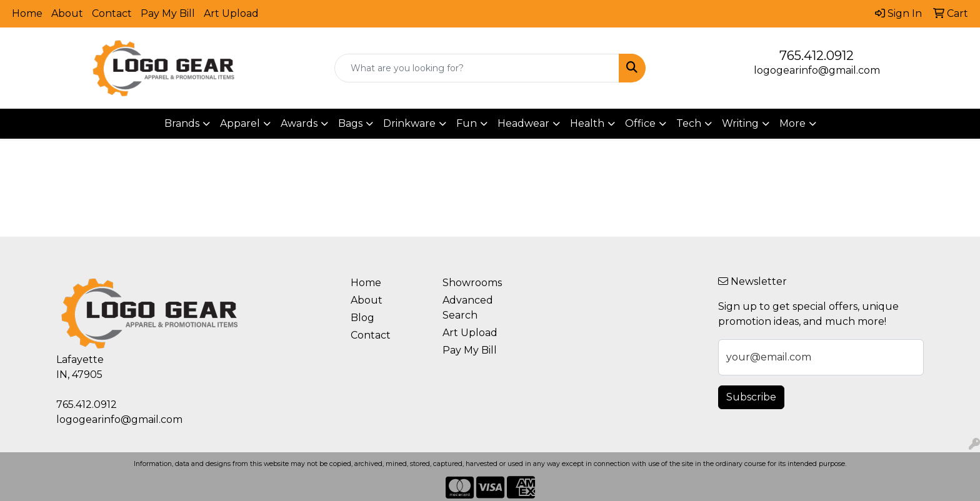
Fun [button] (467, 123)
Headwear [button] (523, 123)
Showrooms (472, 283)
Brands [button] (182, 123)
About (67, 13)
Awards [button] (299, 123)
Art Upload (231, 13)
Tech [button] (689, 123)
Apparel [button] (240, 123)
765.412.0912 (817, 56)
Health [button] (587, 123)
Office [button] (640, 123)
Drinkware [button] (409, 123)
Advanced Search (468, 308)
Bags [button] (350, 123)
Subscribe (751, 397)
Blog (362, 318)
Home (27, 13)
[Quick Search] (477, 68)
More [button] (792, 123)
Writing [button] (740, 123)
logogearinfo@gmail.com (817, 70)
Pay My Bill (168, 13)
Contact (112, 13)
